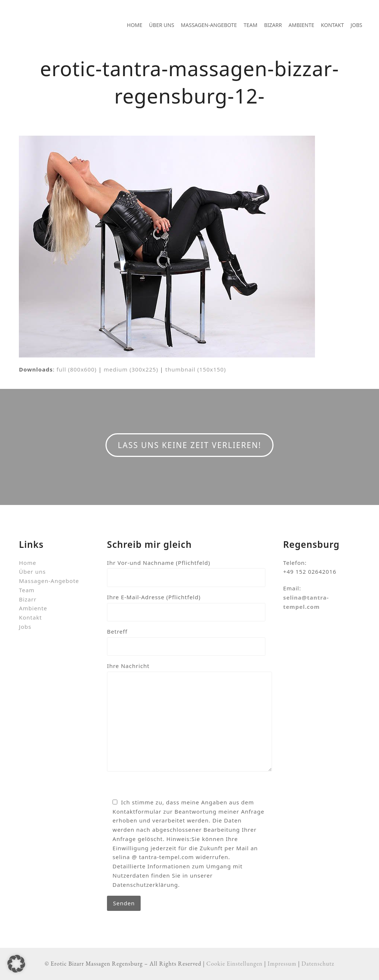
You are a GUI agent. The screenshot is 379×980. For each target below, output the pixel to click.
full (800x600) (77, 369)
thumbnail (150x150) (195, 369)
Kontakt (30, 617)
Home (28, 563)
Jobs (25, 627)
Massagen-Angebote (49, 581)
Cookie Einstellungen (235, 964)
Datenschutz (318, 964)
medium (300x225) (131, 369)
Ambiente (33, 608)
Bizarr (28, 599)
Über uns (32, 572)
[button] (16, 964)
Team (27, 590)
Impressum (282, 964)
